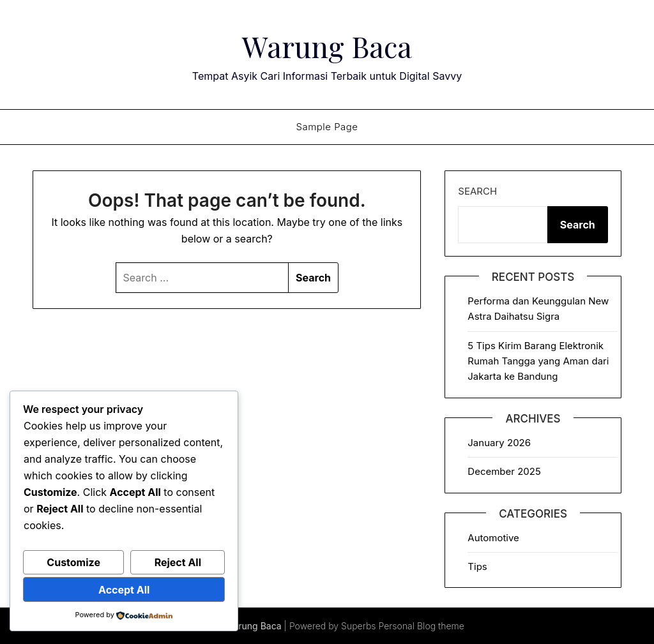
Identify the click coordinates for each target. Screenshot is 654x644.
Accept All (124, 590)
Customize (73, 562)
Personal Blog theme (422, 626)
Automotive (493, 538)
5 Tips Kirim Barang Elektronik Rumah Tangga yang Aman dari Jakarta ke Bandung (538, 361)
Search (477, 191)
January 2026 (499, 443)
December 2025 (504, 471)
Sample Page (327, 127)
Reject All (178, 562)
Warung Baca (327, 45)
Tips (477, 566)
